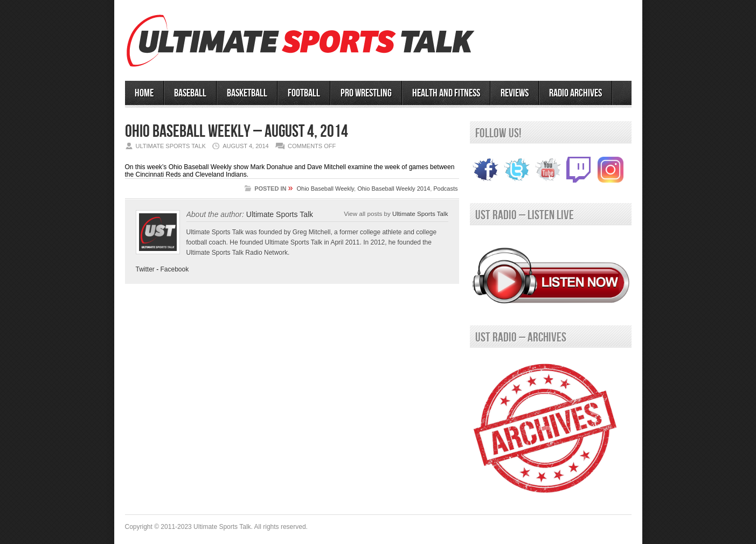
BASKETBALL (247, 93)
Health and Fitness (446, 93)
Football (304, 93)
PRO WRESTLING (366, 93)
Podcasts (445, 189)
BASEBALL (190, 93)
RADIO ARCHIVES (575, 93)
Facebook (175, 269)
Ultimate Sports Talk (280, 214)
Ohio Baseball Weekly (325, 189)
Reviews (515, 93)
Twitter (145, 269)
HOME (144, 93)
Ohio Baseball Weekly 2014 (394, 189)
